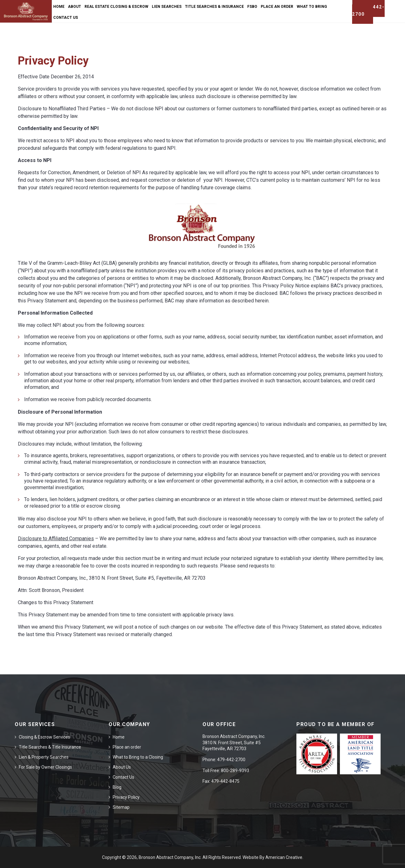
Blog (117, 787)
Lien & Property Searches (44, 757)
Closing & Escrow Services (44, 737)
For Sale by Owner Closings (45, 767)
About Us (122, 767)
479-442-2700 (231, 760)
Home (119, 737)
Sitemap (121, 807)
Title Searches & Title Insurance (50, 747)
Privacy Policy (126, 797)
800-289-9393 (235, 771)
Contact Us (123, 777)
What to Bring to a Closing (138, 757)
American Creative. (284, 857)
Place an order (127, 747)
